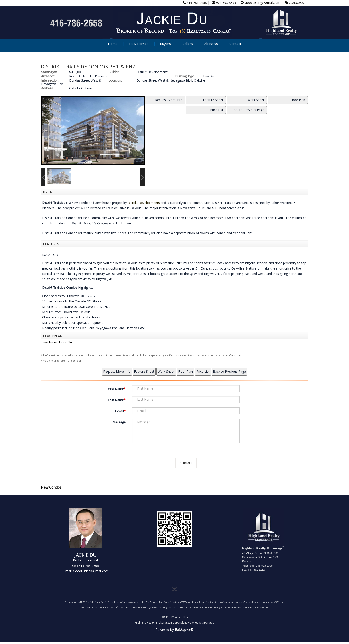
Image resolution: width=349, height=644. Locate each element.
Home (113, 44)
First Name (116, 389)
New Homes (139, 44)
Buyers (165, 44)
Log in (165, 619)
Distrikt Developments (144, 203)
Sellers (188, 44)
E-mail (119, 411)
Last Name (116, 400)
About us (211, 44)
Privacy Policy (180, 619)
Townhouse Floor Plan (57, 342)
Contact (235, 44)
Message (119, 422)
